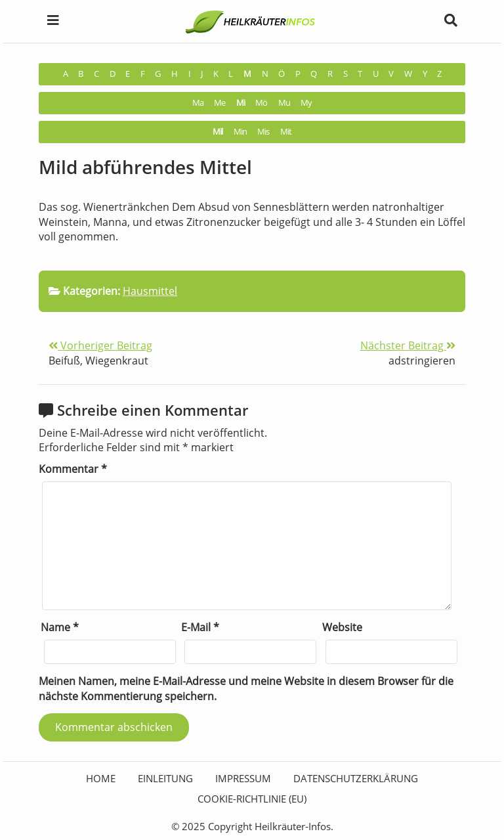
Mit (286, 132)
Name (60, 627)
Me (220, 103)
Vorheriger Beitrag (100, 345)
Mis (263, 132)
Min (240, 132)
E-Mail (200, 627)
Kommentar (73, 469)
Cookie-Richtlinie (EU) (252, 799)
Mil (218, 132)
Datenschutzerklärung (356, 778)
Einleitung (165, 778)
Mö (261, 103)
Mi (241, 103)
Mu (284, 103)
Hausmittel (150, 291)
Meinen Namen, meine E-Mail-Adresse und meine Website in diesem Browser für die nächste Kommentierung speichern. (246, 689)
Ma (198, 103)
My (306, 103)
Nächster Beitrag (408, 345)
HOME (101, 778)
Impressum (243, 778)
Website (342, 627)
